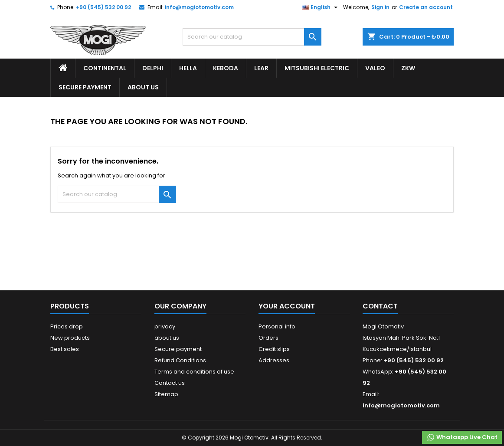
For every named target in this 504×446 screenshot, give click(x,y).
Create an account (426, 7)
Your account (287, 306)
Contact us (170, 383)
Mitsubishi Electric (317, 68)
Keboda (226, 68)
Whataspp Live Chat (462, 437)
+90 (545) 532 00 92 (103, 7)
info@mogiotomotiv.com (199, 7)
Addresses (274, 360)
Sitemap (166, 394)
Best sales (65, 349)
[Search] (252, 37)
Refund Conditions (180, 360)
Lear (261, 68)
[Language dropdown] (321, 7)
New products (70, 338)
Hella (188, 68)
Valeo (375, 68)
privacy (165, 326)
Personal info (277, 326)
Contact (380, 306)
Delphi (153, 68)
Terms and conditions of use (194, 372)
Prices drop (67, 326)
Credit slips (274, 349)
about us (143, 87)
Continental (105, 68)
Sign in (380, 7)
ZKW (408, 68)
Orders (268, 338)
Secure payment (85, 87)
